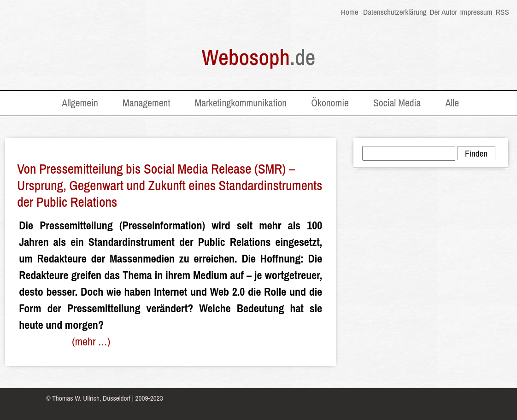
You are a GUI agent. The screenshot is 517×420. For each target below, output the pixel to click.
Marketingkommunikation (241, 103)
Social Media (397, 103)
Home (350, 12)
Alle (452, 103)
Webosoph (259, 57)
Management (146, 103)
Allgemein (80, 103)
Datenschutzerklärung (395, 12)
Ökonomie (330, 103)
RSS (502, 12)
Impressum (476, 12)
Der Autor (443, 12)
